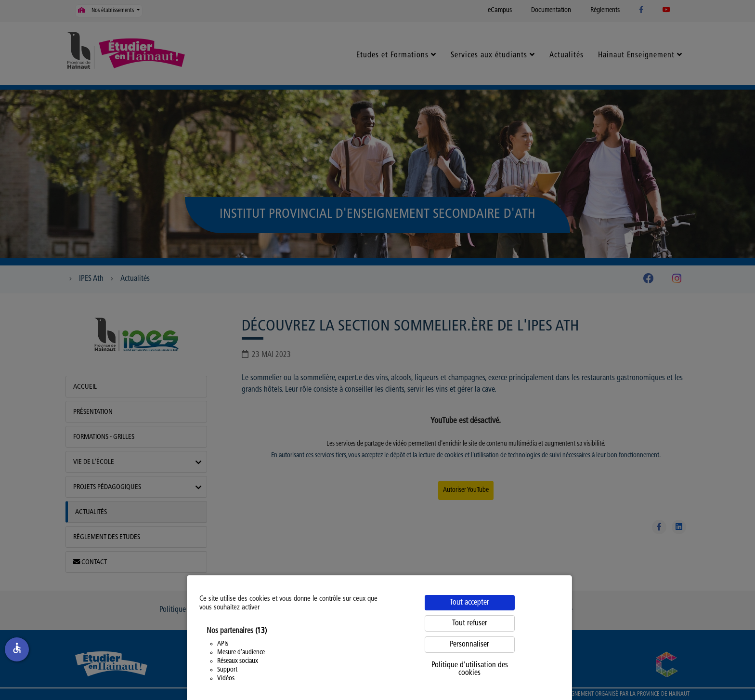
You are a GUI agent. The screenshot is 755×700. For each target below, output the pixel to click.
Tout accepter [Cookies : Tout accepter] (469, 603)
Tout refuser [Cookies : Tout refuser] (470, 623)
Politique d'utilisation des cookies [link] (470, 669)
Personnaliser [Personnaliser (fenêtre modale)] (469, 645)
